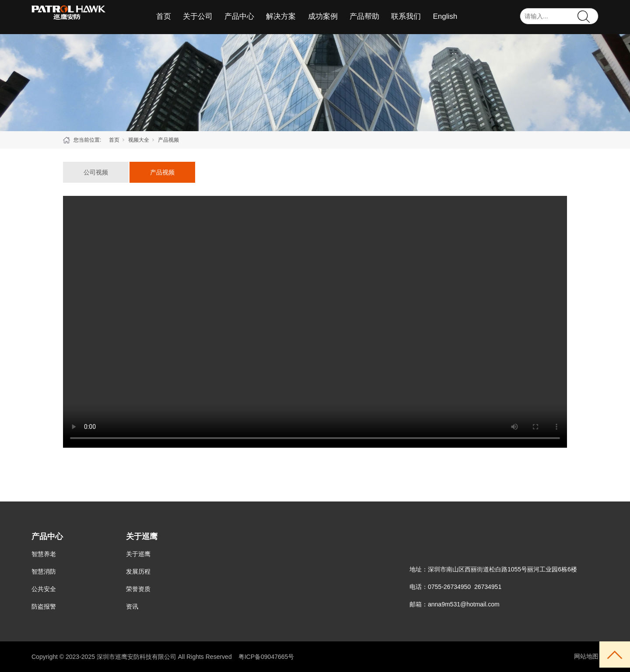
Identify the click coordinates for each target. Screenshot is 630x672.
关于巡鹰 (138, 554)
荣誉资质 (138, 589)
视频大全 (139, 140)
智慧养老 (44, 554)
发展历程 (138, 571)
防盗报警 (44, 606)
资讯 (132, 606)
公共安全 (44, 589)
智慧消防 (44, 571)
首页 (114, 140)
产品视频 (168, 140)
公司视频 (96, 172)
